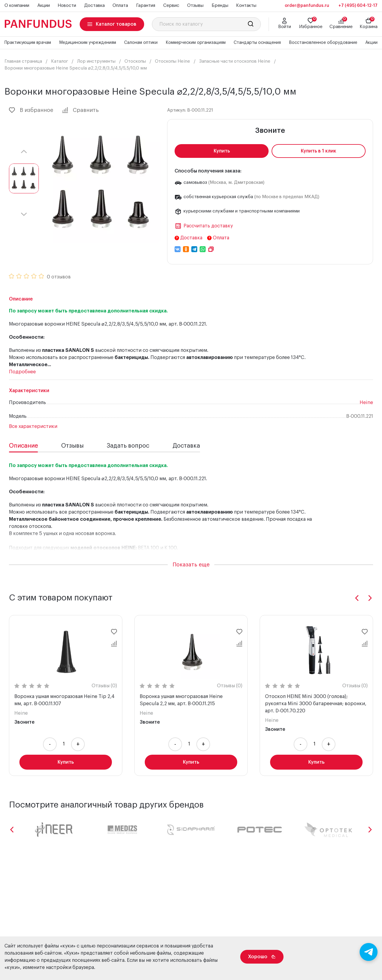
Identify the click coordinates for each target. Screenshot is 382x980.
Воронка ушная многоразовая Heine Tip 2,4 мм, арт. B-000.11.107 (64, 700)
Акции (44, 6)
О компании (17, 6)
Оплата (120, 6)
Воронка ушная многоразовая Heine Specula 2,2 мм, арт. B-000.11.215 (181, 700)
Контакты (246, 6)
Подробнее (22, 372)
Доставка (94, 6)
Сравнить (80, 110)
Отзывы (195, 6)
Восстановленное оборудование (323, 43)
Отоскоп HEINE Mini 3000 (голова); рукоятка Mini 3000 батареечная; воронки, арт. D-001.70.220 (316, 704)
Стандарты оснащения (257, 43)
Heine (366, 403)
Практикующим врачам (28, 43)
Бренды (220, 6)
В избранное (31, 110)
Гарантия (146, 6)
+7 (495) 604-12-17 (358, 6)
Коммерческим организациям (196, 43)
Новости (67, 6)
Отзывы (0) (104, 686)
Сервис (171, 6)
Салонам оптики (141, 43)
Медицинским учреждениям (88, 43)
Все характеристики (33, 426)
